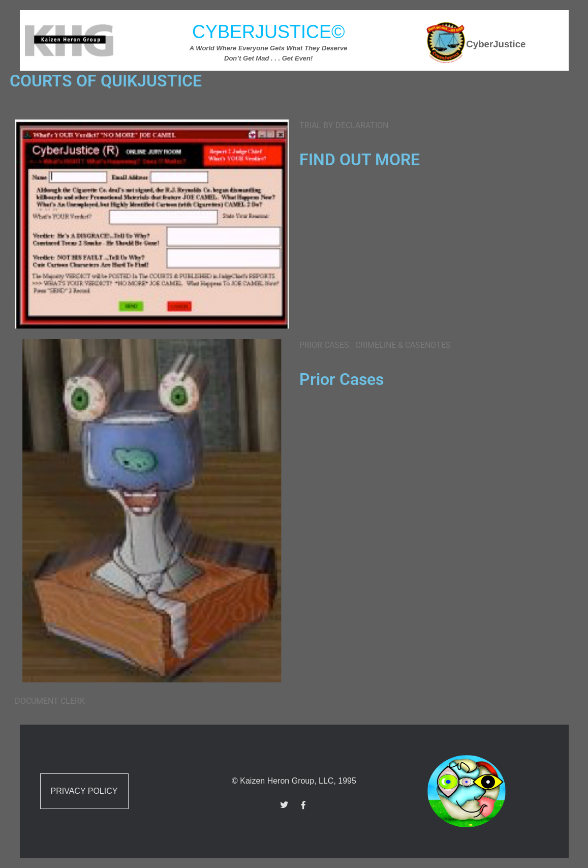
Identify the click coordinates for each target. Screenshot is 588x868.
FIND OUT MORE (360, 160)
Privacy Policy (84, 791)
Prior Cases (342, 379)
